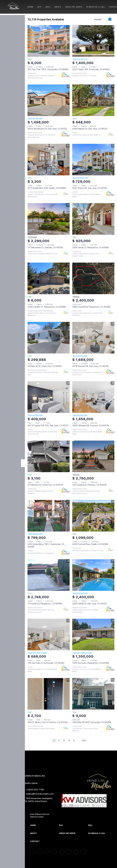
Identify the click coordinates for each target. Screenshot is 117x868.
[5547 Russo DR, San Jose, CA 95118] (93, 160)
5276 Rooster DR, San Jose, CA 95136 (90, 366)
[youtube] (76, 852)
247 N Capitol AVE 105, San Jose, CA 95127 (48, 426)
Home (30, 7)
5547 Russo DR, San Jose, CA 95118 (89, 188)
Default (98, 19)
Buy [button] (39, 7)
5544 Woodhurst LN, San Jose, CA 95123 (47, 129)
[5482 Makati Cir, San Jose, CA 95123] (93, 100)
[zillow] (54, 852)
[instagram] (69, 852)
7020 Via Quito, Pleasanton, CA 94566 (91, 663)
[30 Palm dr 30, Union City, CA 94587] (49, 338)
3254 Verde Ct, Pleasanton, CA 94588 (91, 248)
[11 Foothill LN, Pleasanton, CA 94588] (49, 575)
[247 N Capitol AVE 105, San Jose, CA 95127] (49, 397)
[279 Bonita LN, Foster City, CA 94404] (49, 456)
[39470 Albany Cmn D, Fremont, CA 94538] (49, 694)
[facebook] (33, 852)
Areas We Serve (74, 7)
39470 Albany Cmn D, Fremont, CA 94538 (48, 722)
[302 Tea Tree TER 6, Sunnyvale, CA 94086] (49, 41)
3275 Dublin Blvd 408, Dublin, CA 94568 (47, 188)
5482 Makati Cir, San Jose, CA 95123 (90, 129)
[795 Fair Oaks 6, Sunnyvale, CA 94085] (49, 634)
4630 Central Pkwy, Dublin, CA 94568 (90, 544)
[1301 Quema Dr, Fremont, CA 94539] (93, 456)
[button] (13, 7)
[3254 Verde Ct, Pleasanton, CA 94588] (93, 219)
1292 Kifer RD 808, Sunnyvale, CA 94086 (92, 722)
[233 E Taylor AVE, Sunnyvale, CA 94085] (93, 41)
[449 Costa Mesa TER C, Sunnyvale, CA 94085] (49, 516)
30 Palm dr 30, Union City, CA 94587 (45, 366)
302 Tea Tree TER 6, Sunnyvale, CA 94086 (48, 69)
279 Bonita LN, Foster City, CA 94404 (45, 485)
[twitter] (47, 852)
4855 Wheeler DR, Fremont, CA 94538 (91, 426)
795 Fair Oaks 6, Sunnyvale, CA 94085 (46, 663)
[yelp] (62, 852)
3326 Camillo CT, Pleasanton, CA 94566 (47, 307)
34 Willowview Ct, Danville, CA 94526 (45, 248)
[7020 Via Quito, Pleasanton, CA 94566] (93, 634)
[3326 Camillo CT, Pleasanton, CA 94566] (49, 278)
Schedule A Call (96, 7)
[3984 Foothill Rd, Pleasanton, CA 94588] (93, 278)
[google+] (83, 852)
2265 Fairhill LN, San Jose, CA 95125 (89, 604)
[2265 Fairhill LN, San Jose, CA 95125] (93, 575)
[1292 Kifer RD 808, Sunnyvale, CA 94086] (93, 694)
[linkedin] (40, 852)
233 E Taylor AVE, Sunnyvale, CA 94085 (91, 69)
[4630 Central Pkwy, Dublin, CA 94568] (93, 516)
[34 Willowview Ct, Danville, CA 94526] (49, 219)
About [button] (58, 7)
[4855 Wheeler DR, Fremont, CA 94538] (93, 397)
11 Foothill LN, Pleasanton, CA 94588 (45, 604)
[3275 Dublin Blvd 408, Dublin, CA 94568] (49, 160)
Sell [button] (48, 7)
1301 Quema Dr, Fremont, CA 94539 (89, 485)
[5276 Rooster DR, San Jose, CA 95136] (93, 338)
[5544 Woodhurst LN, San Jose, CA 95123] (49, 100)
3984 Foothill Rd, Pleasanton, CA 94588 (91, 307)
